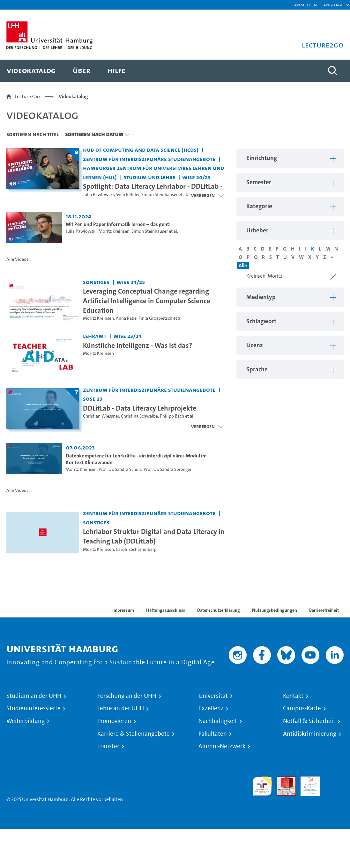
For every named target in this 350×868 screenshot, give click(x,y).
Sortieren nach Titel (33, 134)
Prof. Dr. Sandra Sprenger (168, 469)
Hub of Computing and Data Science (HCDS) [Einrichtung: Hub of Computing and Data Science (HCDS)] (141, 150)
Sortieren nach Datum (94, 134)
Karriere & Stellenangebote (134, 734)
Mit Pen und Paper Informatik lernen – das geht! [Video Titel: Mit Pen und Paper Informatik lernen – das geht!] (118, 224)
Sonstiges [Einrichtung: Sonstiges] (96, 282)
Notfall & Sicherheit (309, 721)
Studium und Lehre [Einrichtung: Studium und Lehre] (150, 177)
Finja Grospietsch (155, 318)
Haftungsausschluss (166, 610)
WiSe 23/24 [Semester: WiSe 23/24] (127, 336)
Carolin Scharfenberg (136, 549)
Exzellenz (211, 708)
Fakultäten (213, 734)
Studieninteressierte (34, 708)
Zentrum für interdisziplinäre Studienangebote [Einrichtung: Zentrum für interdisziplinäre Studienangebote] (149, 159)
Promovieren (114, 721)
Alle (243, 265)
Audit (283, 780)
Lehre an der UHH (121, 708)
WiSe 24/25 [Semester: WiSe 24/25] (196, 177)
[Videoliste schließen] (208, 195)
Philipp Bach (172, 416)
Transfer (108, 746)
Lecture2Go (27, 96)
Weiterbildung (26, 721)
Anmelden (305, 5)
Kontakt (293, 696)
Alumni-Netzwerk (222, 746)
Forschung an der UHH (127, 696)
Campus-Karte (302, 708)
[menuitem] (31, 71)
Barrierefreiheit (324, 610)
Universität (213, 696)
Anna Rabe (126, 318)
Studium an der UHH (34, 696)
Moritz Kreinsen (114, 231)
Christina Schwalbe (139, 416)
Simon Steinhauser (160, 195)
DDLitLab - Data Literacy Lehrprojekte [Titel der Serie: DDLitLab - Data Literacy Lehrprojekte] (140, 408)
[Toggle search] (332, 71)
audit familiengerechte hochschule (262, 786)
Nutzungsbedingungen (275, 610)
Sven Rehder (128, 195)
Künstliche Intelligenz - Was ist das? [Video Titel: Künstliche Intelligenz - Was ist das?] (138, 345)
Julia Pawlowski (98, 195)
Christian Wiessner (101, 416)
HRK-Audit (307, 784)
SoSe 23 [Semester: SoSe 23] (93, 399)
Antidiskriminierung (310, 734)
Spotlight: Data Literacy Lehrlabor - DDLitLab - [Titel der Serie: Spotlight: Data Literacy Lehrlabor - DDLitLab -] (153, 186)
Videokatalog (73, 96)
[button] (332, 5)
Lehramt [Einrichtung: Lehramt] (95, 336)
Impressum (123, 610)
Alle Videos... (19, 259)
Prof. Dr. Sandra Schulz (120, 469)
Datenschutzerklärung (219, 610)
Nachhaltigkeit (218, 721)
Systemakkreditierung (334, 780)
